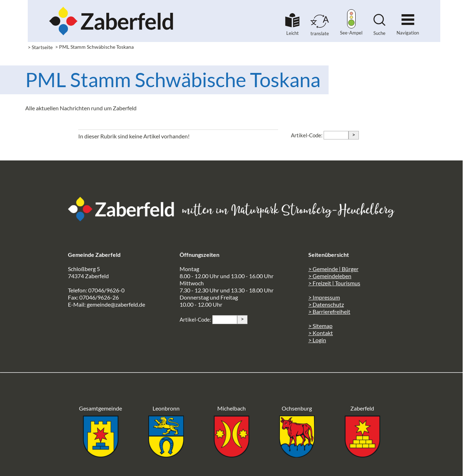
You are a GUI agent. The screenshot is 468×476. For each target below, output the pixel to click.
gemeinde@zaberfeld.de (116, 304)
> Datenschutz (326, 304)
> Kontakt (321, 333)
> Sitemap (320, 326)
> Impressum (324, 297)
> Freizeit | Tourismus (334, 283)
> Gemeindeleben (330, 276)
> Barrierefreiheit (329, 311)
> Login (317, 340)
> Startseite (40, 47)
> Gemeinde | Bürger (333, 269)
